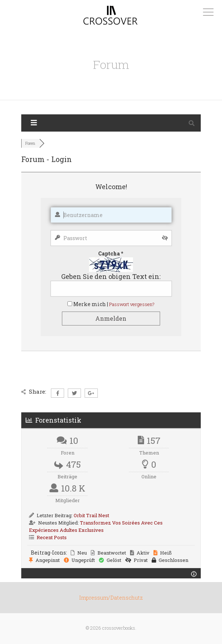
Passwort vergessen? (132, 304)
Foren (30, 143)
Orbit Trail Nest (91, 515)
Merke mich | (91, 304)
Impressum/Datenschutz (111, 598)
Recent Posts (52, 537)
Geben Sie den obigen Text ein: (111, 276)
